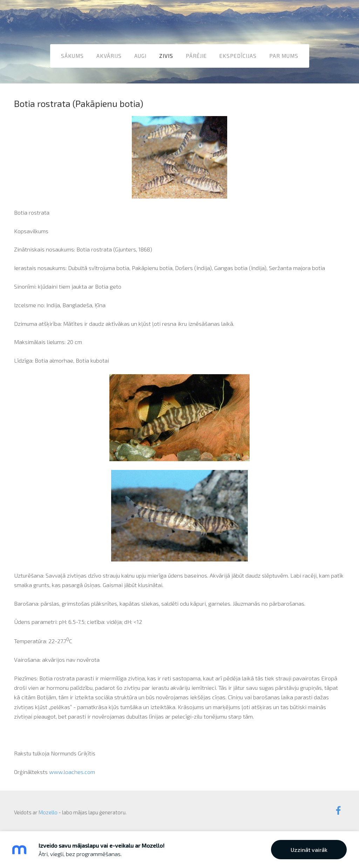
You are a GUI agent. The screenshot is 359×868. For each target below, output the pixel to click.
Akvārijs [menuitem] (109, 56)
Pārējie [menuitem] (196, 56)
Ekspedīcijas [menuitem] (238, 56)
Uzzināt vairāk (309, 850)
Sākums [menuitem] (72, 56)
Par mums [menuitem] (284, 56)
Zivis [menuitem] (166, 56)
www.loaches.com (72, 772)
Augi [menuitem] (140, 56)
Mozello (48, 812)
